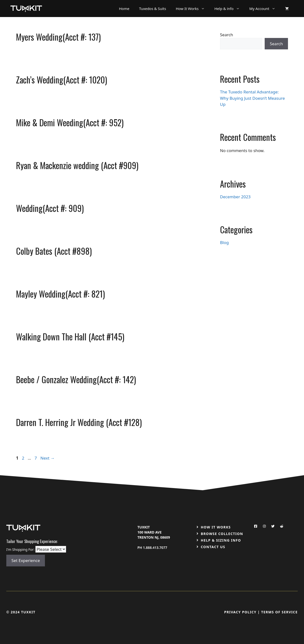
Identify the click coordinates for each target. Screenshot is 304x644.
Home (124, 9)
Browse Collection (222, 534)
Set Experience (26, 560)
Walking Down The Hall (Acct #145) (70, 336)
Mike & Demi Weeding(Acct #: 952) (70, 122)
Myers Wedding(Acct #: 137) (58, 37)
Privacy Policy (240, 612)
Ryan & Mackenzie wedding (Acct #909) (77, 165)
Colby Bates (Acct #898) (54, 251)
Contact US (213, 547)
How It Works (193, 9)
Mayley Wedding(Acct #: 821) (60, 294)
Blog (224, 242)
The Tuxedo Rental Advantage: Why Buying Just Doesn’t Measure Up (252, 98)
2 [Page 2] (24, 458)
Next (47, 458)
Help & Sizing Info (221, 540)
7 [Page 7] (36, 458)
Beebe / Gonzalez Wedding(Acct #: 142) (76, 379)
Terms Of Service (279, 612)
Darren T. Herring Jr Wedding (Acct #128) (79, 422)
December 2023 (235, 197)
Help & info (229, 9)
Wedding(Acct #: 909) (50, 208)
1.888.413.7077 (155, 548)
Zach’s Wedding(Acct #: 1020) (62, 80)
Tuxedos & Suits (153, 9)
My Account (265, 9)
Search (227, 35)
